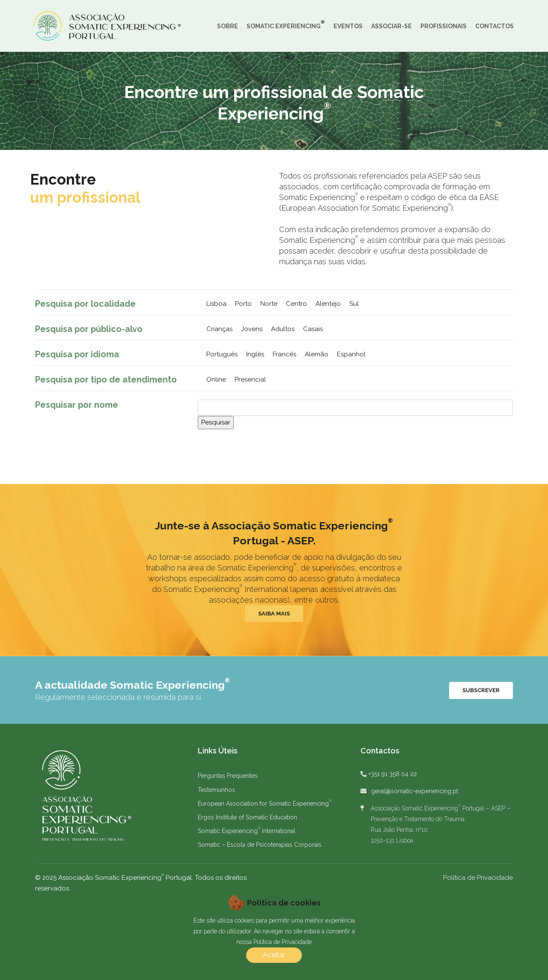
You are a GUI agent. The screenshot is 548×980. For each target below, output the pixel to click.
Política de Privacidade (478, 878)
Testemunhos (216, 790)
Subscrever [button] (481, 690)
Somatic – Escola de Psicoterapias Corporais (260, 845)
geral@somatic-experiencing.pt (415, 791)
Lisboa (216, 304)
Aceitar (274, 955)
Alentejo (328, 304)
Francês (284, 354)
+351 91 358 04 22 (393, 774)
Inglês (255, 354)
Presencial (250, 379)
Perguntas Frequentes (228, 776)
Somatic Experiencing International (247, 831)
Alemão (317, 354)
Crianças (219, 329)
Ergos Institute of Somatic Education (247, 817)
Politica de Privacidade (283, 942)
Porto (243, 304)
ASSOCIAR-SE (392, 26)
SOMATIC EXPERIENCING (286, 24)
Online (216, 379)
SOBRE (228, 26)
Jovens (252, 329)
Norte (269, 304)
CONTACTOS (494, 26)
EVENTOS (348, 26)
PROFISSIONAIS (444, 26)
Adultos (283, 329)
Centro (296, 304)
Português (222, 354)
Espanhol (351, 354)
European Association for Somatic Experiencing (265, 804)
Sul (354, 304)
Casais (313, 329)
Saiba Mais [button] (274, 614)
